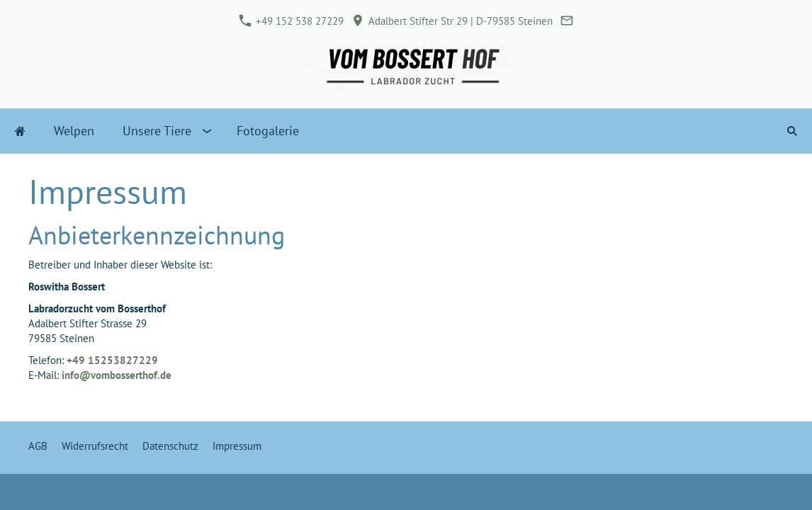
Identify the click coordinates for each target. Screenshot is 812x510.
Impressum (237, 446)
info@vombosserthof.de (117, 375)
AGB (38, 446)
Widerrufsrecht (95, 446)
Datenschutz (170, 446)
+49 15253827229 (112, 360)
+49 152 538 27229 (291, 21)
